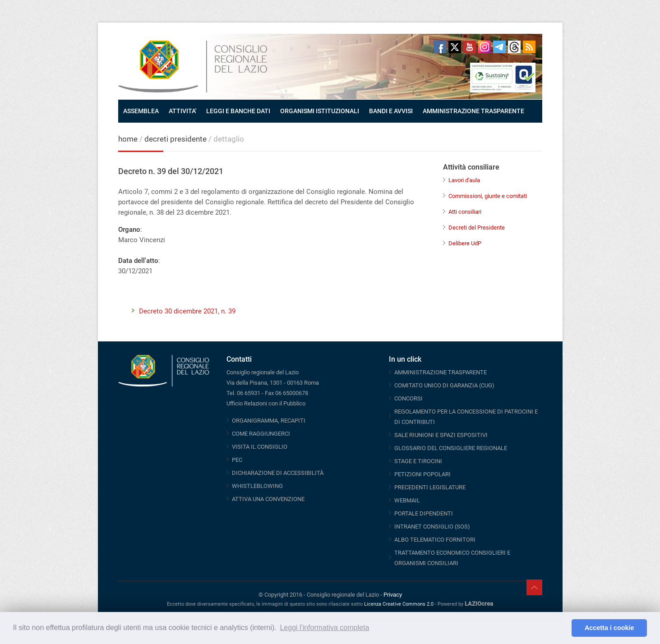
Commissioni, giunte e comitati (488, 196)
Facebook (440, 47)
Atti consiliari (465, 212)
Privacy (393, 595)
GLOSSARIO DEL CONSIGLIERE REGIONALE (451, 448)
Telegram (499, 47)
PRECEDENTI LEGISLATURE (430, 487)
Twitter (455, 47)
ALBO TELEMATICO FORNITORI (435, 540)
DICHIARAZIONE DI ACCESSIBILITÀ (278, 473)
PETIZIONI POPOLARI (422, 474)
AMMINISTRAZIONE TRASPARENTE (473, 111)
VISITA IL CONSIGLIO (260, 447)
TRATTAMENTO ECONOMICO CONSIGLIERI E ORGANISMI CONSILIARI (452, 558)
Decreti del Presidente (477, 228)
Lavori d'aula (464, 180)
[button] (562, 628)
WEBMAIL (407, 500)
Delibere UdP (465, 243)
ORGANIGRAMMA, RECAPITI (269, 421)
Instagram (485, 47)
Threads (514, 47)
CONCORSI (408, 398)
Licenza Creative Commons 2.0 (399, 604)
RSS (529, 47)
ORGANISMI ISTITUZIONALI (320, 111)
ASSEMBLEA (141, 111)
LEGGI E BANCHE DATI (238, 111)
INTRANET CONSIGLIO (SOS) (432, 527)
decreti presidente (176, 139)
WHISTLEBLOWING (257, 486)
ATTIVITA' (182, 111)
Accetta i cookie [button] (609, 628)
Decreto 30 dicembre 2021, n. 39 (187, 311)
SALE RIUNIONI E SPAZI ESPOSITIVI (441, 435)
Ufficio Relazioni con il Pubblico (266, 403)
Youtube (470, 47)
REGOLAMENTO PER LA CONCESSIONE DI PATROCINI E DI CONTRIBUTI (466, 417)
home (128, 139)
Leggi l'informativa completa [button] (324, 628)
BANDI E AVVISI (391, 111)
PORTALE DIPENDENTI (424, 513)
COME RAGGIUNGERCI (261, 434)
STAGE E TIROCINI (418, 461)
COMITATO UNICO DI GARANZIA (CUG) (444, 385)
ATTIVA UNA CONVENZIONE (268, 499)
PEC (237, 460)
